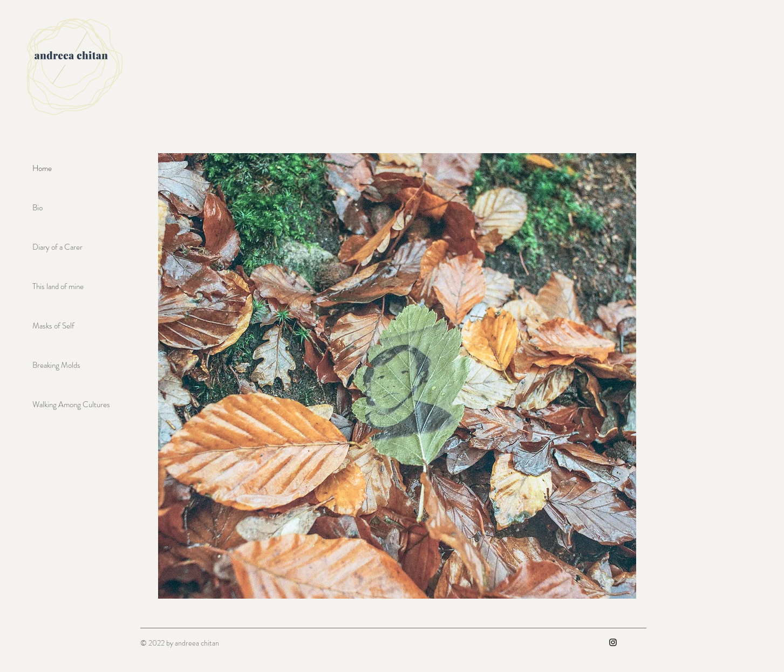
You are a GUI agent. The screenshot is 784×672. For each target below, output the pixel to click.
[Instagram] (613, 642)
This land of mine (58, 286)
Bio (38, 208)
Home (42, 168)
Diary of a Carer (57, 247)
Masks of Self (53, 326)
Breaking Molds (56, 365)
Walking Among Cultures (71, 404)
